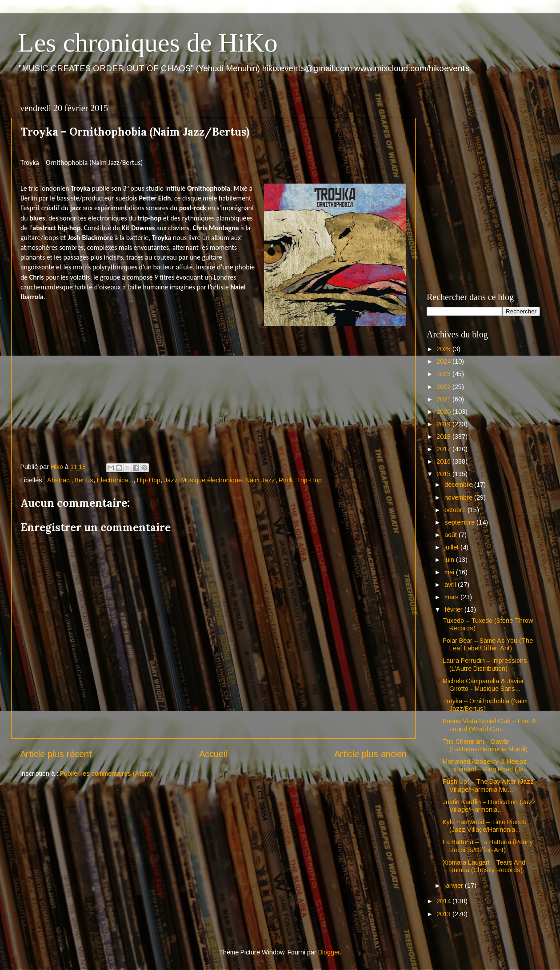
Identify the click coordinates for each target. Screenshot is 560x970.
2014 (444, 901)
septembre (460, 522)
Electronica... (115, 480)
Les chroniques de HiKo (148, 43)
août (452, 535)
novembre (459, 497)
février (454, 609)
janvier (455, 886)
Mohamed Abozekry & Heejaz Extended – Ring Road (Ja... (486, 765)
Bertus (84, 480)
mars (452, 597)
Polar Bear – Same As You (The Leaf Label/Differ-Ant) (488, 644)
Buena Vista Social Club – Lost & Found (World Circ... (490, 725)
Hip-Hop (149, 480)
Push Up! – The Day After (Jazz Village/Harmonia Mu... (488, 785)
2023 (444, 374)
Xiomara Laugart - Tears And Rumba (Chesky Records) (484, 866)
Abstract (59, 480)
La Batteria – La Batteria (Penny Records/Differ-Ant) (488, 846)
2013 (444, 914)
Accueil (213, 754)
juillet (452, 547)
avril (451, 585)
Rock (286, 480)
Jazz (171, 480)
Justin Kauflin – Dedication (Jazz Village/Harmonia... (489, 806)
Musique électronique (212, 480)
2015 (444, 474)
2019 (444, 424)
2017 (444, 449)
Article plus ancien (370, 754)
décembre (459, 485)
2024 (444, 361)
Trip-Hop (309, 480)
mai (450, 572)
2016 (444, 461)
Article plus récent (56, 754)
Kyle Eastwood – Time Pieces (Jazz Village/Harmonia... (484, 826)
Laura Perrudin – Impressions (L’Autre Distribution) (485, 664)
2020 (444, 412)
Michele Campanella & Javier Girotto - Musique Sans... (483, 685)
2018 (444, 437)
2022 (444, 387)
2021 (444, 399)
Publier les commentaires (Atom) (106, 774)
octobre (456, 510)
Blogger (329, 952)
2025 (444, 349)
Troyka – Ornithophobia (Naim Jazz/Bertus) (485, 705)
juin (450, 560)
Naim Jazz (260, 480)
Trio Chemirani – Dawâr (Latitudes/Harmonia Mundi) (485, 745)
